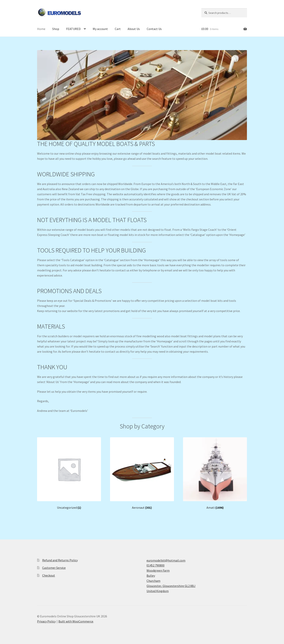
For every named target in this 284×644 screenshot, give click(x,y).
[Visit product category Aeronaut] (142, 473)
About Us (134, 29)
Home (41, 29)
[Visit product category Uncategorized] (69, 473)
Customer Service (54, 568)
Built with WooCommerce (76, 621)
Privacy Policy (46, 621)
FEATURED (73, 29)
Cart (118, 29)
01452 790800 (156, 565)
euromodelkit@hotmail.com (166, 560)
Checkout (49, 575)
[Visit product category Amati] (215, 473)
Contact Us (154, 29)
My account (100, 29)
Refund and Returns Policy (60, 560)
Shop (56, 29)
